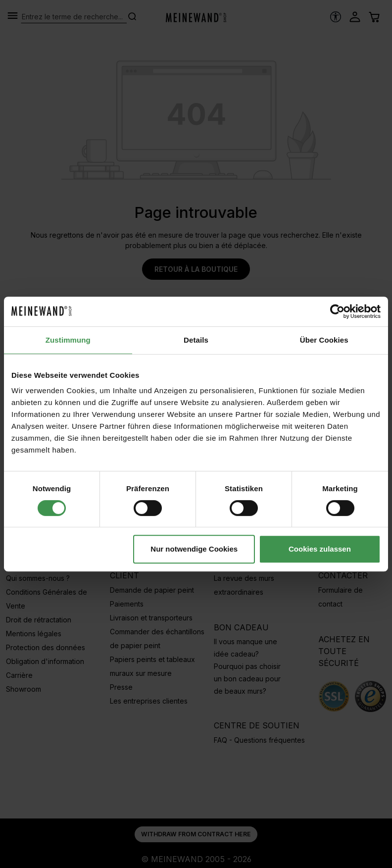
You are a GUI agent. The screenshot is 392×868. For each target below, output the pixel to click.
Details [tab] (196, 340)
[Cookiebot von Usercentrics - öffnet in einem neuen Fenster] (337, 311)
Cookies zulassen (320, 549)
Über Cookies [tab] (324, 340)
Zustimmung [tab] (68, 340)
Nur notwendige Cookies (194, 549)
